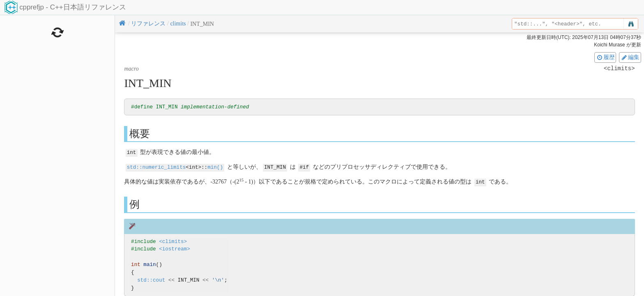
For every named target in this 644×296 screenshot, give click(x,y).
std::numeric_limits (156, 167)
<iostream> (175, 249)
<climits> (173, 241)
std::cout (151, 279)
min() (215, 167)
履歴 (605, 57)
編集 (630, 57)
